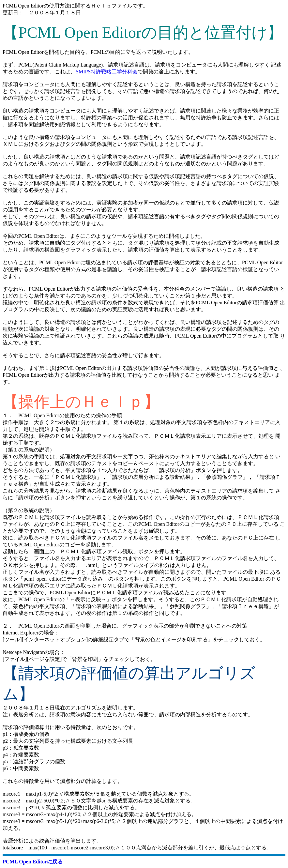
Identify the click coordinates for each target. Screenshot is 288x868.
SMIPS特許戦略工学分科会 (107, 72)
